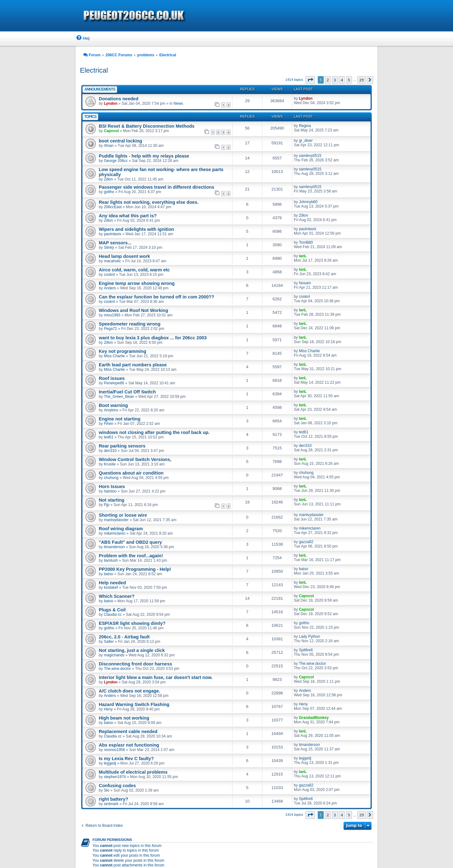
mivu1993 (112, 315)
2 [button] (328, 80)
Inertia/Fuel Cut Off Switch (127, 392)
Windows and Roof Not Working (134, 310)
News (178, 103)
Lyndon (111, 103)
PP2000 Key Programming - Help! (135, 569)
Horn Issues (112, 487)
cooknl (109, 275)
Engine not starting (120, 419)
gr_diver (306, 141)
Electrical (94, 70)
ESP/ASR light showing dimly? (132, 623)
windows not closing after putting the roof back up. (154, 432)
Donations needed (119, 99)
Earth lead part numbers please (133, 365)
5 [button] (349, 80)
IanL (303, 256)
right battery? (114, 799)
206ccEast (113, 207)
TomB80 (306, 242)
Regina (305, 126)
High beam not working (124, 718)
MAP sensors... (115, 243)
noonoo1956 (114, 750)
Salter (109, 642)
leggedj (110, 763)
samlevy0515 (310, 156)
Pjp (106, 505)
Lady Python (309, 637)
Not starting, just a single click (132, 650)
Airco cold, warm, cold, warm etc (134, 270)
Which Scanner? (117, 596)
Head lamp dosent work (124, 256)
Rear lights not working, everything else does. (149, 202)
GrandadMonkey (314, 718)
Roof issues (112, 378)
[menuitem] (82, 39)
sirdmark (111, 804)
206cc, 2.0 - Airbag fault (124, 637)
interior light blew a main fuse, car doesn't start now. (156, 677)
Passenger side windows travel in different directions (157, 187)
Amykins (111, 410)
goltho (109, 192)
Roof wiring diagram (121, 529)
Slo (106, 790)
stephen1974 (115, 777)
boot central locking (120, 141)
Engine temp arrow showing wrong (137, 283)
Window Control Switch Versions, (135, 459)
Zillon (108, 179)
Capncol (111, 131)
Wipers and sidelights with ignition (136, 229)
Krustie (110, 464)
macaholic (112, 261)
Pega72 (110, 329)
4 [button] (342, 80)
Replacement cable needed (128, 732)
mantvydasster (116, 520)
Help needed (112, 583)
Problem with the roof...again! (131, 556)
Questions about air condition (131, 473)
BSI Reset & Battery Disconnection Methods (147, 126)
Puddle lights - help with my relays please (144, 156)
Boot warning (113, 405)
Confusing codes (117, 786)
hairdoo (110, 491)
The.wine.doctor (117, 669)
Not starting (112, 500)
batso (109, 574)
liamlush (111, 560)
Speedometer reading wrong (130, 324)
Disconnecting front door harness (135, 664)
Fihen (109, 424)
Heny (108, 709)
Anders (110, 288)
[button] (310, 80)
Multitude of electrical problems (133, 772)
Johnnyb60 (308, 202)
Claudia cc (113, 615)
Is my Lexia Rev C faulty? (126, 759)
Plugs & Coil (112, 610)
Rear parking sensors (122, 446)
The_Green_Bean (119, 397)
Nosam (305, 283)
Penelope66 (114, 383)
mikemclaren (115, 533)
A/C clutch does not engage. (129, 691)
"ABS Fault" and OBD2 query (130, 542)
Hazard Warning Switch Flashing (134, 704)
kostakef (111, 587)
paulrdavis (112, 234)
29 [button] (362, 80)
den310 (110, 451)
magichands (114, 655)
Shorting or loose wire (123, 515)
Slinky (109, 248)
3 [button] (335, 80)
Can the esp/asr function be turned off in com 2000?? (157, 297)
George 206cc (116, 161)
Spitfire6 (306, 650)
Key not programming (123, 351)
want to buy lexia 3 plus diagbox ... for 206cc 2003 (153, 338)
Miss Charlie (114, 356)
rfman (109, 146)
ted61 (109, 437)
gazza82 (306, 542)
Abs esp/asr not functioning (129, 745)
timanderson (114, 547)
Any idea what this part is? (128, 216)
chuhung (111, 478)
